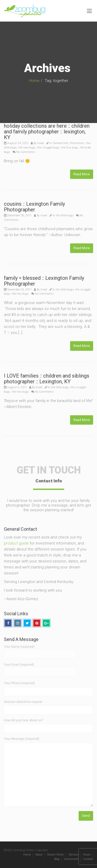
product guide (16, 543)
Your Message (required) (22, 739)
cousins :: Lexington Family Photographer (34, 207)
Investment (71, 859)
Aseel (41, 143)
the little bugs (65, 215)
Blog (57, 859)
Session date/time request (23, 702)
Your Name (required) (40, 650)
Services (74, 855)
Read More (82, 174)
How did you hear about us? (23, 720)
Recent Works (56, 855)
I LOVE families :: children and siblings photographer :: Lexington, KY (47, 379)
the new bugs (27, 148)
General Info (61, 143)
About (39, 855)
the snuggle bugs (48, 148)
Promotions (77, 143)
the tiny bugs (70, 148)
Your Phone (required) (19, 683)
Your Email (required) (40, 668)
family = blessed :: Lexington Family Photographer (44, 281)
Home (34, 81)
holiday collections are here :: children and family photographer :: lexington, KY (47, 132)
